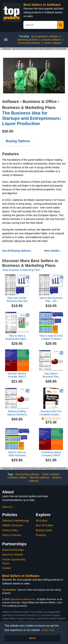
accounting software (29, 43)
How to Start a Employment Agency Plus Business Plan (17, 337)
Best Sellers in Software (42, 5)
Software (11, 102)
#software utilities (17, 478)
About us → (9, 507)
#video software (51, 474)
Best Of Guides (45, 525)
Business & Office (40, 102)
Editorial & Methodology (16, 521)
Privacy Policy (10, 530)
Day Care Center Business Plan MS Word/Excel (17, 300)
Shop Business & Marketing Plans (21, 270)
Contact (7, 568)
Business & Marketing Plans (29, 108)
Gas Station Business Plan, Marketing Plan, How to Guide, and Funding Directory (51, 375)
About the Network (13, 555)
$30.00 (8, 131)
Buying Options (18, 141)
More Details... (53, 251)
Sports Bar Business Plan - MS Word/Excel (51, 300)
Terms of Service (12, 535)
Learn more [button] (48, 630)
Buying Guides (44, 530)
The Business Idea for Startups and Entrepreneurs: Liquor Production (32, 118)
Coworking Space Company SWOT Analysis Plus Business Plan (51, 454)
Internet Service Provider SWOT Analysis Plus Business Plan (17, 375)
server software (53, 43)
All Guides (42, 521)
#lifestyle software (39, 478)
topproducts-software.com (22, 599)
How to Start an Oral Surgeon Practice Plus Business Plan (51, 337)
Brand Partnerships (13, 550)
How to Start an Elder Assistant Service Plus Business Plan (17, 454)
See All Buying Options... (17, 251)
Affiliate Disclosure (13, 525)
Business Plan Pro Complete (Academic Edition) (51, 413)
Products (41, 535)
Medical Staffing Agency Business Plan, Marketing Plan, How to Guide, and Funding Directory (17, 413)
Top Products (9, 590)
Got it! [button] (33, 638)
